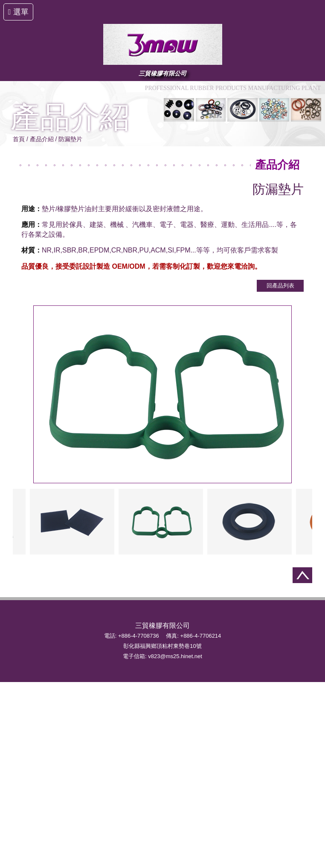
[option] (161, 522)
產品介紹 (42, 139)
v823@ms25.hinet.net (175, 656)
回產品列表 (280, 286)
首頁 (19, 139)
